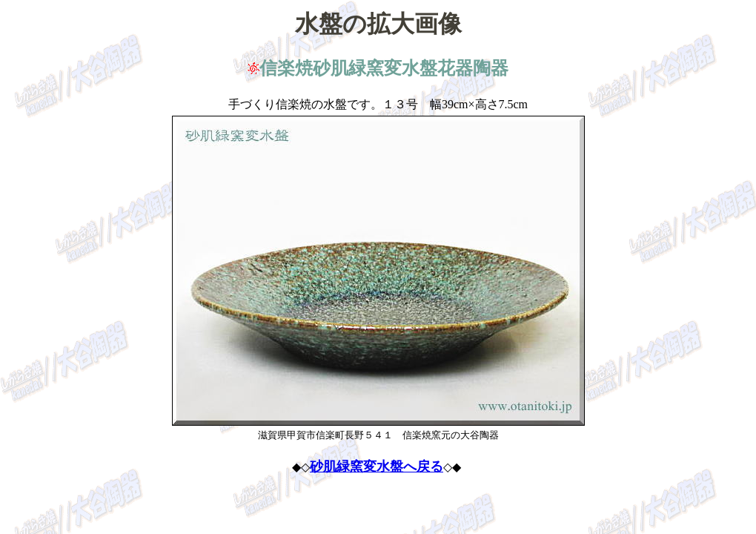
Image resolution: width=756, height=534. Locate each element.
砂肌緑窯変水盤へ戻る (377, 467)
